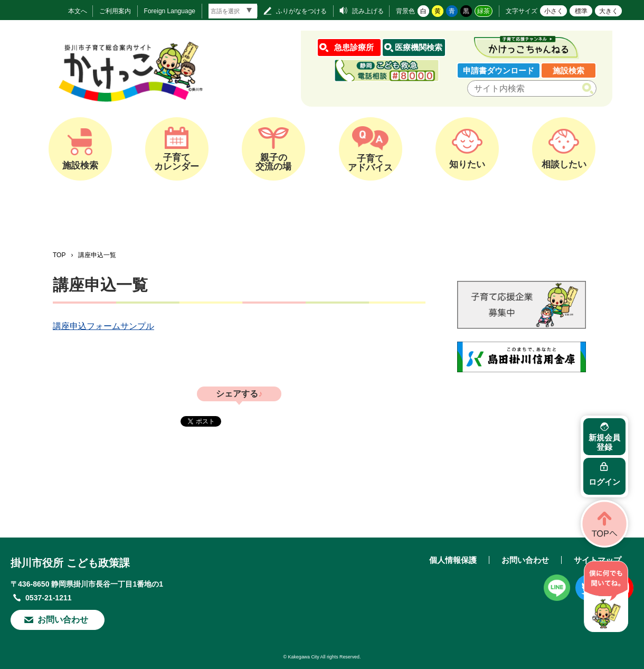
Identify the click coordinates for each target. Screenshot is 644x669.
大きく (609, 11)
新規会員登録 (604, 442)
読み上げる (368, 11)
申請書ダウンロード (499, 70)
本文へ (78, 11)
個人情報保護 (453, 560)
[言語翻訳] (233, 11)
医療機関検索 (419, 47)
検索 (590, 89)
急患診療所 (354, 47)
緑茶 (484, 11)
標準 (581, 11)
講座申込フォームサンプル (103, 326)
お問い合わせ (63, 620)
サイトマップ (598, 560)
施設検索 (569, 70)
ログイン (604, 482)
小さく (554, 11)
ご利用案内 (115, 11)
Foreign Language (170, 11)
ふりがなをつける (301, 11)
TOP (59, 255)
